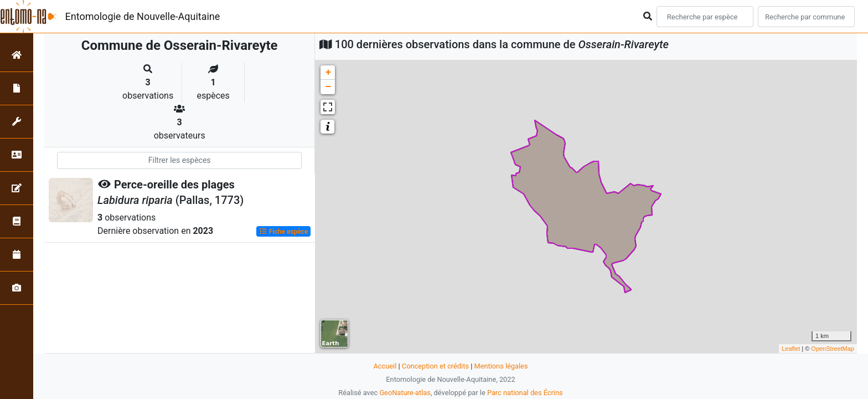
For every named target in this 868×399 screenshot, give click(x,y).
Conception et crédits (435, 366)
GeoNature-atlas (405, 393)
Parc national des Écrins (525, 393)
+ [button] (328, 73)
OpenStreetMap (833, 349)
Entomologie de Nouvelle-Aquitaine (143, 16)
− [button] (328, 87)
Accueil (385, 366)
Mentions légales (501, 366)
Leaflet (791, 349)
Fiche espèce (284, 232)
